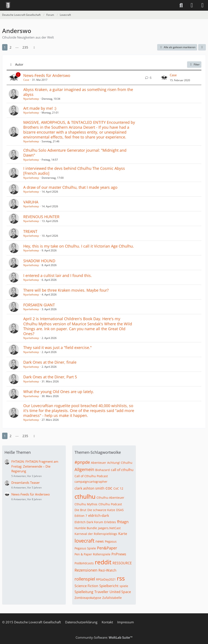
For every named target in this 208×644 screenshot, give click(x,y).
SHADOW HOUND (39, 261)
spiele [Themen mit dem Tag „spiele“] (124, 586)
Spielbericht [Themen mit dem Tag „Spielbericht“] (109, 586)
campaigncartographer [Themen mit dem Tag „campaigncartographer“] (91, 482)
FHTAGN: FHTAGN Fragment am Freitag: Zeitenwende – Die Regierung (35, 466)
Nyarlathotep (31, 99)
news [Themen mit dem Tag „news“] (100, 541)
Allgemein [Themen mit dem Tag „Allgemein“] (84, 469)
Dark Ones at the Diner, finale (50, 362)
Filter (194, 64)
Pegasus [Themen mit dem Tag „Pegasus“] (111, 541)
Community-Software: (104, 637)
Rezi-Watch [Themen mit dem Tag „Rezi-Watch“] (107, 570)
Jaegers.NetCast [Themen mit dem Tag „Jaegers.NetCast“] (109, 528)
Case (26, 80)
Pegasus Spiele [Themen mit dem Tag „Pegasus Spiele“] (85, 548)
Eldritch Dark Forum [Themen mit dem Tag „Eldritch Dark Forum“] (89, 522)
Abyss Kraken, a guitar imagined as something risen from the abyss (78, 92)
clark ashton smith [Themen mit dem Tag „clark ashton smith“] (89, 488)
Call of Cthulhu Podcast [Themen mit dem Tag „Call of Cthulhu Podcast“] (91, 476)
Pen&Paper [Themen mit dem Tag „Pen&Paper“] (107, 548)
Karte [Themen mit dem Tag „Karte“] (123, 534)
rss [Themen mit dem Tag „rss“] (121, 578)
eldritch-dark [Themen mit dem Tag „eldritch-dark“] (99, 516)
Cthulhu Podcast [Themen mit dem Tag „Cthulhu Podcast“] (110, 504)
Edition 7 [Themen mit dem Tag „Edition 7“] (81, 516)
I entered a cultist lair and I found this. (58, 275)
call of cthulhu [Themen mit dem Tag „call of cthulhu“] (122, 470)
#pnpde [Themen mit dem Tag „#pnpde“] (82, 462)
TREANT (30, 231)
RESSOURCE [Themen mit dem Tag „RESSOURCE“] (122, 563)
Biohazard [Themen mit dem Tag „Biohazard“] (103, 470)
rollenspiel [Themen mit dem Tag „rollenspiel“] (85, 579)
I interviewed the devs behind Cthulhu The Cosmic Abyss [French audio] (74, 171)
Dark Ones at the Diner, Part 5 (50, 377)
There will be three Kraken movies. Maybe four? (66, 290)
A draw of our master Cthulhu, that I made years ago (70, 187)
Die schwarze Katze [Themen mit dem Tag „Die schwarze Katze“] (101, 510)
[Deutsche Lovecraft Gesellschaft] (8, 5)
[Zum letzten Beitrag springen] (164, 78)
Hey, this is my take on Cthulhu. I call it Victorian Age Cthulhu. (79, 246)
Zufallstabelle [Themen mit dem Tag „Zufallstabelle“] (112, 598)
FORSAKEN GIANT (39, 305)
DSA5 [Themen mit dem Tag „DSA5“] (120, 510)
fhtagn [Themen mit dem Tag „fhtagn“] (123, 522)
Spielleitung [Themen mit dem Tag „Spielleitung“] (84, 592)
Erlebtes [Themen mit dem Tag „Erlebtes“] (110, 522)
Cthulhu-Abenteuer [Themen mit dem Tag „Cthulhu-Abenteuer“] (110, 498)
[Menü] (202, 5)
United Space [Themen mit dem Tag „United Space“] (120, 592)
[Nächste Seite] (34, 47)
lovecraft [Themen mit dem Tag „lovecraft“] (84, 541)
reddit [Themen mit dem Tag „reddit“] (103, 562)
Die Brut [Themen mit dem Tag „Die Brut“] (80, 510)
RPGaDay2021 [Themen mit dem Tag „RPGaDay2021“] (106, 579)
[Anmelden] (192, 5)
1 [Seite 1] (5, 47)
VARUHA (31, 202)
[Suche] (181, 5)
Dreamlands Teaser (26, 483)
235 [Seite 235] (25, 47)
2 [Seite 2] (11, 47)
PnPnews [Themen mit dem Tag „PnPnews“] (119, 554)
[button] (202, 47)
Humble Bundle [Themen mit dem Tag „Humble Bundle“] (86, 528)
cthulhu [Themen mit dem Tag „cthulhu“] (85, 496)
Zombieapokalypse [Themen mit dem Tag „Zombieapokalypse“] (88, 598)
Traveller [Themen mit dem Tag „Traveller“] (101, 592)
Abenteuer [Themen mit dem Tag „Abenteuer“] (99, 463)
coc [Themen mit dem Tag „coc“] (109, 488)
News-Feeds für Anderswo (47, 75)
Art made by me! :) (40, 108)
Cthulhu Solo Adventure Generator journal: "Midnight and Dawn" (75, 153)
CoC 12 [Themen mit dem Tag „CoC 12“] (118, 488)
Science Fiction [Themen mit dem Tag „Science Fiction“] (86, 586)
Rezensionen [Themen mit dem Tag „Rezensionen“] (86, 570)
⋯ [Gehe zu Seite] (17, 47)
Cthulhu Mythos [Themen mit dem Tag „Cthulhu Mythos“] (86, 504)
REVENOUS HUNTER (41, 217)
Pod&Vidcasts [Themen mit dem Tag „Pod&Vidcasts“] (84, 563)
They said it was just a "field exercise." (57, 347)
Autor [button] (19, 64)
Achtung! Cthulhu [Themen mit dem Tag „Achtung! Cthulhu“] (120, 463)
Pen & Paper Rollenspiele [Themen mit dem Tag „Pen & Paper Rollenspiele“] (92, 554)
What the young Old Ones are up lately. (59, 392)
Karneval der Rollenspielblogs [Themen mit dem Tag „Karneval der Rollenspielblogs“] (96, 534)
